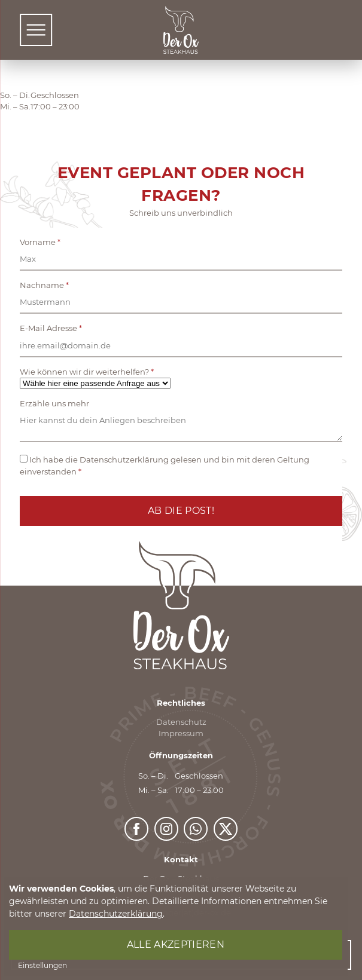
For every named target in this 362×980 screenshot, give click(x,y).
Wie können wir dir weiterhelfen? (87, 372)
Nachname (44, 285)
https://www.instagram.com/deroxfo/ (167, 824)
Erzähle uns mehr (54, 404)
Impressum (181, 734)
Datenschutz (181, 722)
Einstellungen (42, 965)
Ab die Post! (181, 511)
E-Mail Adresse (51, 328)
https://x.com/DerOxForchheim (226, 824)
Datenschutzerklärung (116, 914)
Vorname (40, 242)
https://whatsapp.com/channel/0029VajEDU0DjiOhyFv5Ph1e (196, 824)
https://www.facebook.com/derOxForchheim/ (137, 824)
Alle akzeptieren (176, 944)
